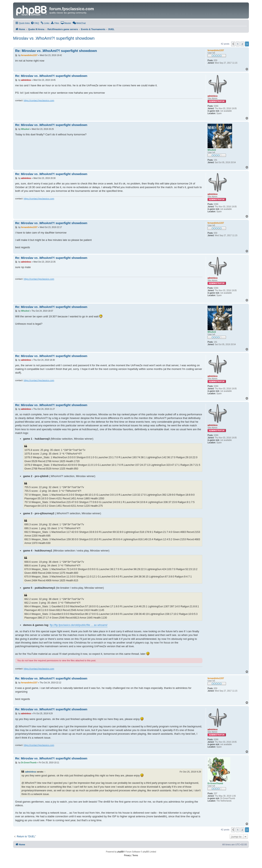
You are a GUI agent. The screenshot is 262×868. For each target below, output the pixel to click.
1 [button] (238, 44)
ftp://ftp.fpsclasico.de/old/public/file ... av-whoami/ (79, 625)
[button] (233, 44)
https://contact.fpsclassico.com (39, 100)
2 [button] (242, 44)
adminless (31, 772)
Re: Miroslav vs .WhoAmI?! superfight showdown (56, 51)
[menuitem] (35, 23)
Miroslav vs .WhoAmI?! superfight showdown (54, 38)
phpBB (120, 852)
